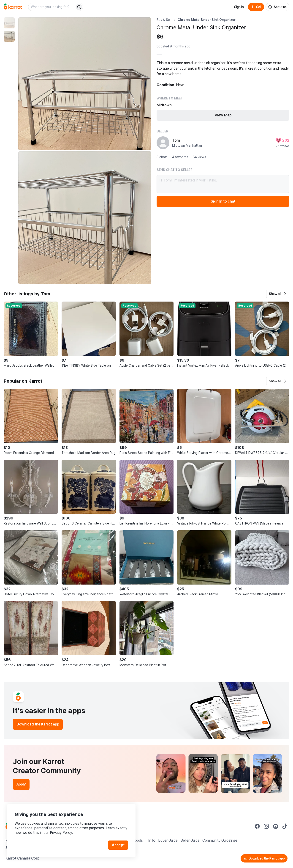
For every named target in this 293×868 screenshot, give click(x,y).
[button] (278, 294)
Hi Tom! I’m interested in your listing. (223, 184)
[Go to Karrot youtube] (276, 826)
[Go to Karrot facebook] (257, 826)
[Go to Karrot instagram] (266, 826)
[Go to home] (13, 7)
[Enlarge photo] (85, 84)
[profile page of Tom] (163, 143)
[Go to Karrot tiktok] (285, 826)
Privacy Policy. (61, 833)
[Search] (79, 7)
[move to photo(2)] (9, 36)
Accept (118, 845)
